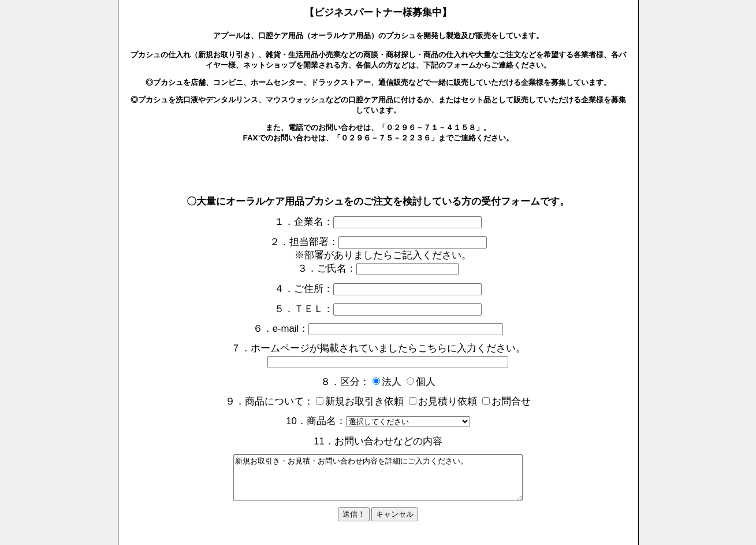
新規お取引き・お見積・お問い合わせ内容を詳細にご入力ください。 (378, 482)
